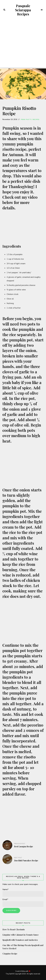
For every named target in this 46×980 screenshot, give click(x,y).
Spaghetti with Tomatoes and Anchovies (20, 940)
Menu (42, 10)
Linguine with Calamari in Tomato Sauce (21, 935)
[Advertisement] (23, 44)
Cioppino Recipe (10, 954)
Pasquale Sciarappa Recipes (23, 10)
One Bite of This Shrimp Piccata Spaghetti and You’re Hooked (23, 947)
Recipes (36, 120)
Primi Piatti (26, 120)
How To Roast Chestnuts (14, 929)
